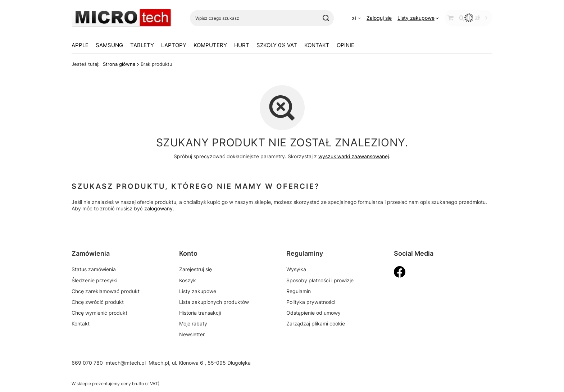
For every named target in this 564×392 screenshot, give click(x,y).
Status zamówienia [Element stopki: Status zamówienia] (94, 269)
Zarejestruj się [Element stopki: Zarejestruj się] (195, 269)
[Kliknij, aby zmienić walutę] (356, 18)
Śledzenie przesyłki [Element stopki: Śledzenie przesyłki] (94, 280)
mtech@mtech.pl (126, 363)
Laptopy (174, 45)
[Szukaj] (326, 18)
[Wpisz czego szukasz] (262, 18)
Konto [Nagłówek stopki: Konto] (188, 253)
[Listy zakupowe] (418, 18)
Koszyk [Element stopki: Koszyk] (188, 280)
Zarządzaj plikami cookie (316, 323)
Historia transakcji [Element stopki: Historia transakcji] (200, 313)
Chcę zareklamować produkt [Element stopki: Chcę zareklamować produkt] (106, 291)
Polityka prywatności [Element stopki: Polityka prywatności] (311, 302)
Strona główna (119, 64)
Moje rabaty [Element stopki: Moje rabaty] (193, 323)
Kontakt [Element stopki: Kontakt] (81, 323)
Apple (80, 45)
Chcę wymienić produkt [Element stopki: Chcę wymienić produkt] (99, 313)
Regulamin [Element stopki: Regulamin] (299, 291)
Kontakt (317, 45)
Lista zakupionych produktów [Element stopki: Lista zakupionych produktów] (214, 302)
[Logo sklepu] (122, 18)
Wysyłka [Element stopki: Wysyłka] (296, 269)
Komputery (210, 45)
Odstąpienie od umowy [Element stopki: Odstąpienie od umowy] (313, 313)
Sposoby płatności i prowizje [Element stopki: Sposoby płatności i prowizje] (320, 280)
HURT (242, 45)
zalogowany (158, 209)
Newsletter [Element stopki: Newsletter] (192, 334)
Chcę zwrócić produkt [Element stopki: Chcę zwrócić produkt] (98, 302)
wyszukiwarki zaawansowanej (354, 156)
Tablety (142, 45)
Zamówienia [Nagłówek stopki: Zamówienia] (91, 253)
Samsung (109, 45)
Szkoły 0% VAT (277, 45)
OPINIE (345, 45)
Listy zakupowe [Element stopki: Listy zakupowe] (198, 291)
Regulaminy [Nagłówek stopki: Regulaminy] (305, 253)
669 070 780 (87, 363)
